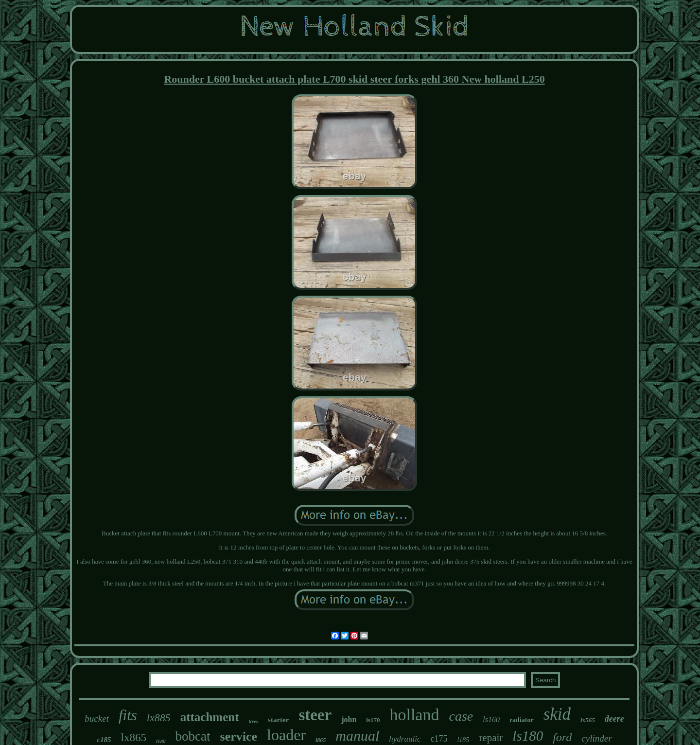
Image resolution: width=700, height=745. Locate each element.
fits (128, 715)
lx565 (588, 720)
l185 (463, 740)
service (239, 736)
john (349, 719)
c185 (104, 740)
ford (562, 737)
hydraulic (405, 739)
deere (614, 719)
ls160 (491, 719)
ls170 (373, 720)
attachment (210, 717)
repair (491, 738)
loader (286, 735)
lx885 (159, 718)
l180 (161, 741)
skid (557, 714)
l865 (321, 740)
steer (315, 715)
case (461, 716)
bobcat (193, 736)
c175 (439, 739)
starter (278, 720)
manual (357, 736)
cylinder (596, 738)
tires (254, 721)
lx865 (134, 737)
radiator (522, 720)
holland (414, 715)
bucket (97, 718)
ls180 (528, 736)
